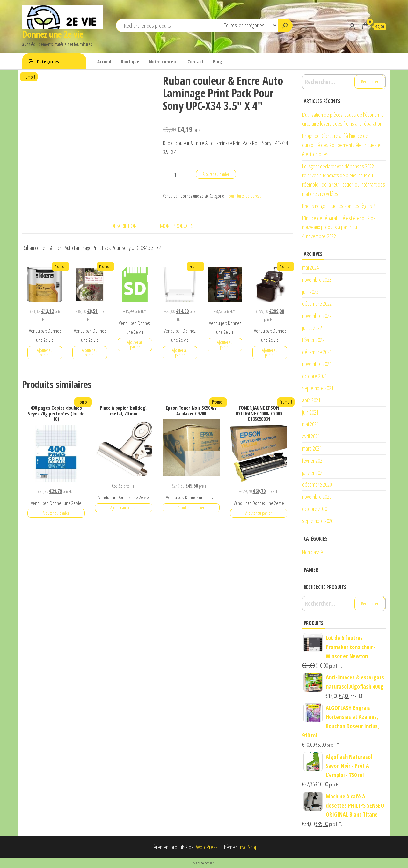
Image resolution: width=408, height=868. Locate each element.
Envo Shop (248, 847)
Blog (218, 61)
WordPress (207, 847)
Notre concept (163, 61)
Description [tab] (124, 226)
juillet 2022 (312, 328)
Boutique (130, 61)
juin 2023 (310, 292)
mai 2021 (310, 424)
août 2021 (311, 400)
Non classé (313, 552)
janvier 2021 (313, 473)
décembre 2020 (317, 484)
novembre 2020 (317, 497)
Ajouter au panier (216, 174)
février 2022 (313, 340)
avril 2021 (311, 436)
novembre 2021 (317, 364)
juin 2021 (310, 412)
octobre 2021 (315, 376)
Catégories (48, 61)
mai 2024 (310, 267)
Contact (195, 61)
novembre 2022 (317, 316)
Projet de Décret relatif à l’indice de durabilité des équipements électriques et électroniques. (342, 145)
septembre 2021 (318, 388)
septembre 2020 (318, 521)
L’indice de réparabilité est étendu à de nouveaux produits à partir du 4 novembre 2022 (339, 227)
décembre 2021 (317, 352)
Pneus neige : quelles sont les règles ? (339, 206)
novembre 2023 (317, 280)
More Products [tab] (177, 226)
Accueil (104, 61)
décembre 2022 (317, 303)
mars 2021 (312, 448)
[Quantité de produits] (178, 175)
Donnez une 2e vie (53, 34)
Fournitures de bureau (244, 196)
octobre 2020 (315, 509)
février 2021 (313, 460)
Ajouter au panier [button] (45, 352)
